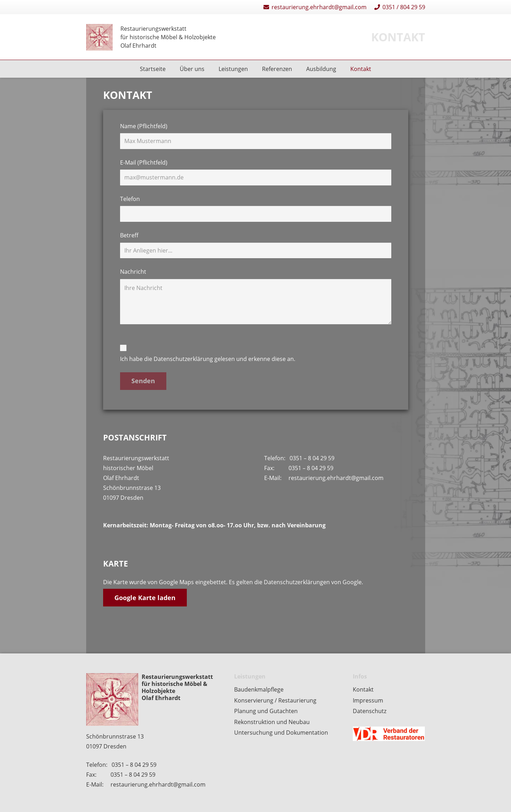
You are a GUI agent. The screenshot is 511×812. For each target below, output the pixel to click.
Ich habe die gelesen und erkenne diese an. (256, 353)
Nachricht (256, 296)
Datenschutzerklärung (183, 359)
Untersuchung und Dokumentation (281, 733)
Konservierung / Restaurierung (275, 700)
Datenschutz (370, 711)
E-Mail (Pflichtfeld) (256, 172)
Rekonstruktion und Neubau (272, 722)
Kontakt (363, 689)
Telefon (256, 208)
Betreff (256, 245)
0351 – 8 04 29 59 (312, 458)
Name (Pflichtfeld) (256, 136)
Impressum (368, 700)
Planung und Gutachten (266, 711)
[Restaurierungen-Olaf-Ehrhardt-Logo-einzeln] (99, 37)
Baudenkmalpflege (259, 689)
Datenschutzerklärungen (298, 582)
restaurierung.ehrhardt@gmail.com (336, 478)
